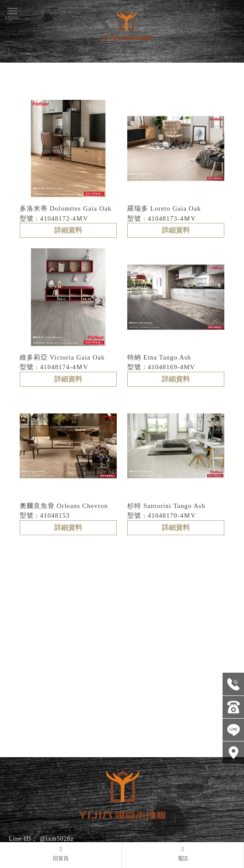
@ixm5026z (57, 839)
